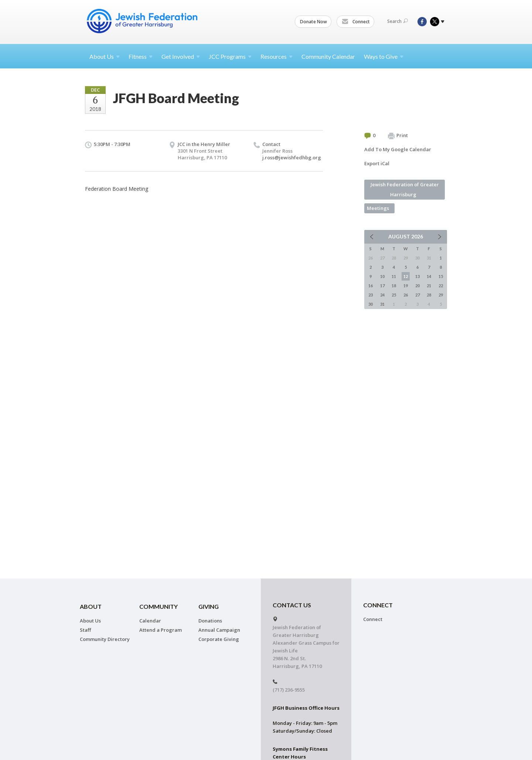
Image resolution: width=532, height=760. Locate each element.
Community (158, 606)
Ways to (384, 56)
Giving (209, 606)
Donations (210, 621)
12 (406, 276)
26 (406, 295)
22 (441, 286)
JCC (230, 56)
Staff (85, 630)
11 (394, 276)
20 (417, 286)
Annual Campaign (219, 630)
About (105, 56)
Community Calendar (328, 56)
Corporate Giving (219, 639)
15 (441, 276)
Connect (356, 22)
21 (429, 286)
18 (394, 286)
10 (382, 276)
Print (398, 136)
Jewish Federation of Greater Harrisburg (405, 189)
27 (417, 295)
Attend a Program (161, 630)
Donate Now (313, 22)
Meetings (378, 208)
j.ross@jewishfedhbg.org (292, 157)
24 (382, 295)
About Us (90, 621)
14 (429, 276)
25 (394, 295)
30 (371, 304)
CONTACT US (292, 605)
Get (181, 56)
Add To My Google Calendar (398, 149)
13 (417, 276)
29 (441, 295)
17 (382, 286)
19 (406, 286)
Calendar (150, 621)
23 (371, 295)
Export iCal (377, 163)
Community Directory (105, 639)
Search (398, 21)
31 (382, 304)
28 (429, 295)
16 (371, 286)
